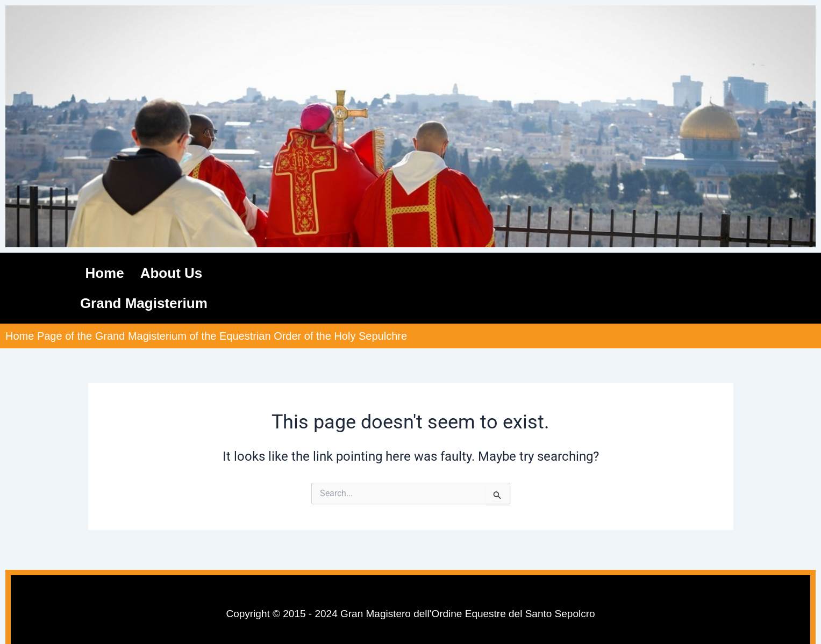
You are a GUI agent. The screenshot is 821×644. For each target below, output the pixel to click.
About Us (172, 273)
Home (104, 273)
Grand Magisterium (144, 303)
